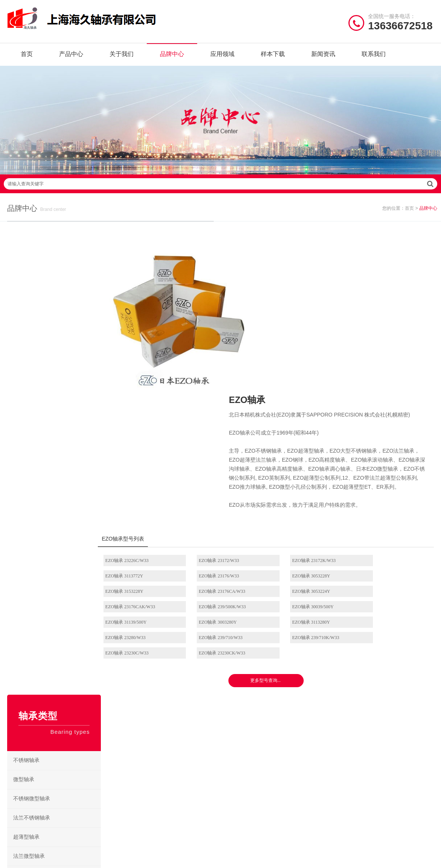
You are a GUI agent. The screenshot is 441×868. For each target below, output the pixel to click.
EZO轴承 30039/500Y (381, 468)
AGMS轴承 (130, 781)
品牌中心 (172, 56)
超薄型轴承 (27, 389)
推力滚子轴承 (29, 561)
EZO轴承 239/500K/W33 (303, 468)
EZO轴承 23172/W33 (218, 437)
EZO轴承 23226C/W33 (139, 437)
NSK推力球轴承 (245, 723)
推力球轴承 (27, 542)
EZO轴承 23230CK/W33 (383, 499)
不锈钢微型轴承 (32, 351)
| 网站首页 (20, 820)
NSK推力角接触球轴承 (296, 770)
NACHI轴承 (130, 770)
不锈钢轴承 (27, 312)
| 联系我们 (73, 820)
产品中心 (71, 56)
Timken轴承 (178, 770)
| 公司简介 (45, 820)
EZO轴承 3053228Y (217, 453)
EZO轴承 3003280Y (217, 483)
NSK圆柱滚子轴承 (295, 711)
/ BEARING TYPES (261, 692)
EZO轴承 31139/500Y (138, 483)
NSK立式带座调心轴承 (296, 735)
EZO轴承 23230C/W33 (301, 499)
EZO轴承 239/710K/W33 (222, 499)
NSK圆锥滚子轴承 (295, 758)
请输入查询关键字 (220, 190)
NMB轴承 (176, 746)
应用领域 (222, 56)
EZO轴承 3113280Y (298, 483)
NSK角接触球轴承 (248, 746)
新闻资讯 (323, 56)
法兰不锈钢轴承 (32, 370)
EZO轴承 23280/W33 (380, 483)
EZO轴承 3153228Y (298, 453)
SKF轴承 (127, 723)
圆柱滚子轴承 (29, 466)
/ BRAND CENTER (150, 692)
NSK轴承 (128, 711)
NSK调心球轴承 (245, 735)
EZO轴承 (175, 758)
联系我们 (374, 56)
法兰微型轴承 (29, 408)
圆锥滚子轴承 (29, 523)
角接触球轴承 (29, 504)
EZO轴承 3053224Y (136, 468)
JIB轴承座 (176, 723)
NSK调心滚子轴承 (295, 723)
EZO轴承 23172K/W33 (301, 437)
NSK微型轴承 (243, 770)
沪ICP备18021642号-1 (322, 820)
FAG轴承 (127, 735)
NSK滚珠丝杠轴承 (295, 746)
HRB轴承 (176, 735)
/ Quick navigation (38, 692)
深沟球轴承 (27, 427)
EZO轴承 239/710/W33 (139, 499)
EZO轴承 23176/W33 (138, 453)
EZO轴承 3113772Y (379, 437)
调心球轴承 (27, 446)
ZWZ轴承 (128, 758)
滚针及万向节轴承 (35, 581)
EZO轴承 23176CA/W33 (383, 453)
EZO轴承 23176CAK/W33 (223, 468)
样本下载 (273, 56)
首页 (27, 56)
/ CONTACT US (367, 692)
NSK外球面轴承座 (248, 758)
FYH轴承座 (130, 746)
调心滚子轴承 (29, 485)
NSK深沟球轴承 (245, 711)
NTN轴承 (176, 711)
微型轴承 (24, 331)
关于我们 (122, 56)
